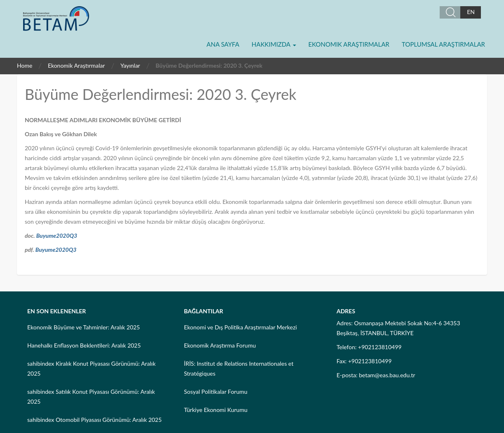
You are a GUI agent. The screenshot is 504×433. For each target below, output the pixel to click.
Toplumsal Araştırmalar (443, 44)
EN (471, 12)
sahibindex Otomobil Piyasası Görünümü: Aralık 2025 (94, 420)
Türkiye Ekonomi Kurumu (216, 410)
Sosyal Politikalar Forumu (216, 392)
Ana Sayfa (223, 44)
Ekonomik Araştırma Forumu (220, 345)
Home (25, 65)
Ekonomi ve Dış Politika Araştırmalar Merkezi (240, 327)
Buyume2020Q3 (57, 235)
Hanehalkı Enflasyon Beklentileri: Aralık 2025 (84, 345)
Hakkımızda (274, 44)
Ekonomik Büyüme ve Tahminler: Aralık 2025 (84, 327)
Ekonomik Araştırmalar (349, 44)
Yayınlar (130, 65)
